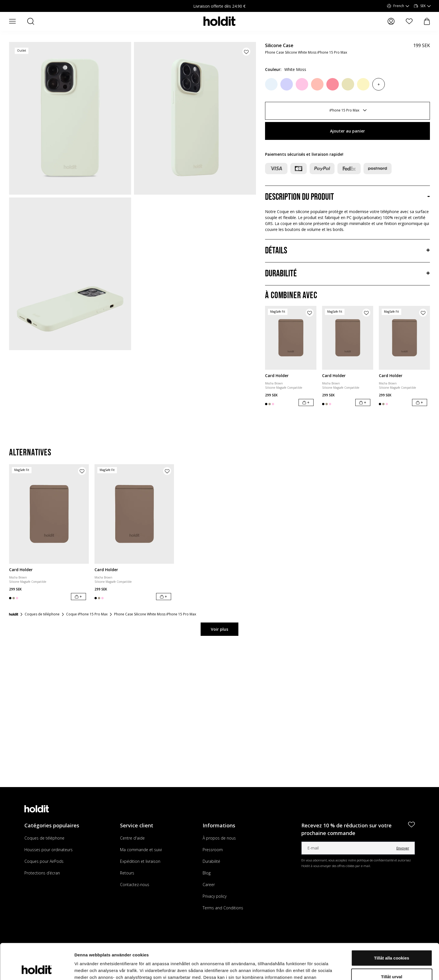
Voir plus (219, 629)
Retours (127, 873)
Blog (207, 873)
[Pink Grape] (317, 84)
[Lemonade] (363, 84)
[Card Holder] (291, 338)
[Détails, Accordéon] (347, 251)
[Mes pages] (391, 21)
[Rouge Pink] (333, 84)
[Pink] (302, 84)
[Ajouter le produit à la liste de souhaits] (246, 52)
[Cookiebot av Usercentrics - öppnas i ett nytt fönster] (37, 969)
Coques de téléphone (44, 838)
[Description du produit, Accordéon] (347, 197)
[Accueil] (14, 614)
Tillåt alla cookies (392, 924)
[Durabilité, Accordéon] (347, 274)
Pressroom (213, 850)
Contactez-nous (135, 885)
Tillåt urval (392, 943)
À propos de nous (219, 838)
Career (209, 885)
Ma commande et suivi (141, 850)
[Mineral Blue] (271, 84)
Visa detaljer (308, 969)
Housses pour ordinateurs (49, 850)
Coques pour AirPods (44, 861)
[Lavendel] (287, 84)
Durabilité (211, 861)
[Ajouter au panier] (306, 402)
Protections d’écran (42, 873)
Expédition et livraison (140, 861)
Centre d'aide (132, 838)
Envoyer (403, 848)
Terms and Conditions (223, 908)
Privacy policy (215, 896)
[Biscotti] (348, 84)
